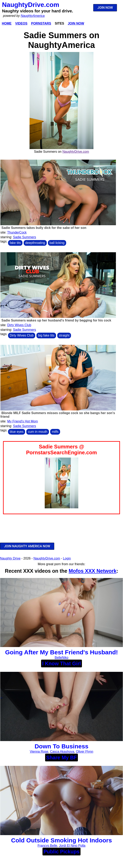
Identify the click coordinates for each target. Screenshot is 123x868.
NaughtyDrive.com (31, 5)
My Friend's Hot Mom (23, 421)
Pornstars (41, 23)
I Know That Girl (61, 663)
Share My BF (61, 758)
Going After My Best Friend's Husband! (61, 652)
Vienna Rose (39, 752)
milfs (55, 432)
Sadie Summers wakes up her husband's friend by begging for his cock (56, 320)
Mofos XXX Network (92, 571)
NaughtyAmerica (33, 16)
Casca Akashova (62, 752)
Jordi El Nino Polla (72, 846)
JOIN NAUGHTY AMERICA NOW (27, 546)
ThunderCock (17, 232)
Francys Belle (47, 846)
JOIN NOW (105, 8)
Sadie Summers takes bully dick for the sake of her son (44, 228)
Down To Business (61, 746)
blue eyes (17, 432)
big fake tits (46, 335)
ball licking (57, 243)
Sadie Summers (24, 237)
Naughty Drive (10, 558)
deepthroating (35, 243)
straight (64, 335)
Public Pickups (61, 852)
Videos (21, 23)
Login (67, 558)
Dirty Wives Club (19, 325)
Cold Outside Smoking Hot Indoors (61, 840)
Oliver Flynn (84, 752)
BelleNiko (61, 657)
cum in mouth (38, 432)
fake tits (15, 243)
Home (7, 23)
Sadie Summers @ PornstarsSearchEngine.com (61, 450)
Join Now (76, 23)
